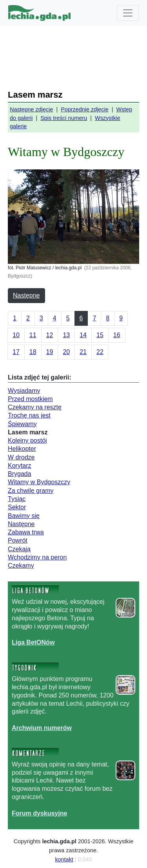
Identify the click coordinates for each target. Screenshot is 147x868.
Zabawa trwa (26, 532)
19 (50, 352)
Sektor (17, 507)
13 (66, 335)
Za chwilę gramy (31, 491)
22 (100, 352)
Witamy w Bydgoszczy (39, 482)
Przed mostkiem (30, 399)
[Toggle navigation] (128, 13)
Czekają (19, 549)
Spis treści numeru (64, 118)
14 (83, 335)
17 (16, 352)
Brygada (20, 474)
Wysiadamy (24, 391)
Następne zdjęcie (31, 109)
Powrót (18, 540)
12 (50, 335)
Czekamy (21, 566)
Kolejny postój (27, 440)
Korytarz (20, 466)
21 (83, 352)
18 (33, 352)
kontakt (64, 859)
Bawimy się (24, 516)
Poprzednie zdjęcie (85, 109)
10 (16, 335)
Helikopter (22, 449)
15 (100, 335)
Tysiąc (17, 499)
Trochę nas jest (29, 415)
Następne (26, 295)
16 (117, 335)
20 (66, 352)
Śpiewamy (22, 424)
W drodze (21, 457)
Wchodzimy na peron (37, 557)
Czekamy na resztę (35, 407)
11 (33, 335)
